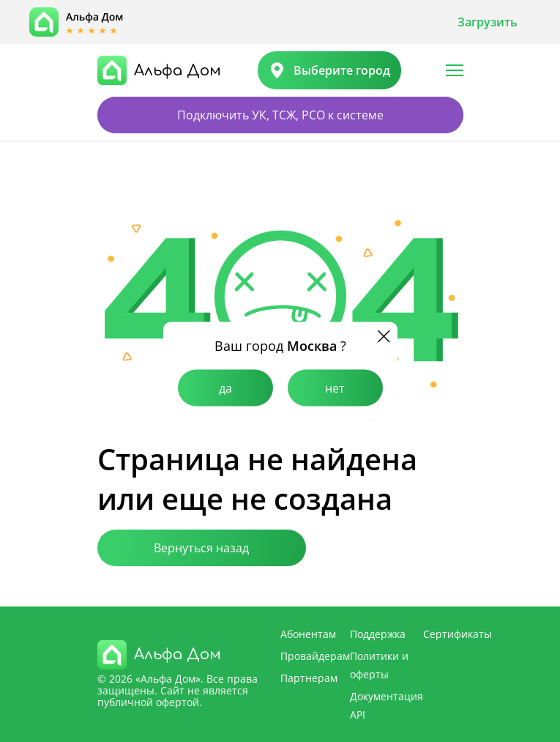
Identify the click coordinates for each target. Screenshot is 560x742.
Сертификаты (458, 634)
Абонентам (308, 634)
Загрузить (488, 22)
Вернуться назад (201, 548)
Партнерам (309, 678)
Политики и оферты (379, 665)
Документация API (387, 705)
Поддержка (378, 634)
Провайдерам (315, 656)
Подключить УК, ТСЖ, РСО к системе (280, 115)
